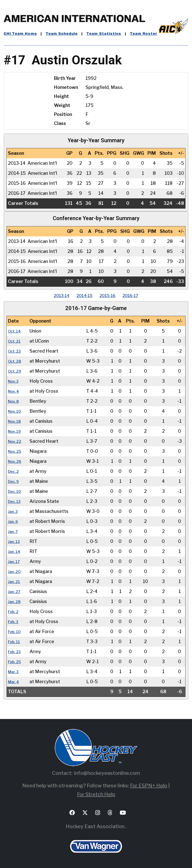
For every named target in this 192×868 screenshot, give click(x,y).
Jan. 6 (14, 521)
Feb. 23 (16, 652)
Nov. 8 (15, 401)
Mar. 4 (14, 682)
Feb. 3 (14, 621)
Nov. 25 (16, 451)
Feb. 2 (14, 611)
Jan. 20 (15, 571)
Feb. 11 (15, 641)
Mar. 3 (14, 672)
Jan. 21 (15, 581)
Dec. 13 (16, 501)
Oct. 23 (16, 351)
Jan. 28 (15, 601)
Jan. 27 (15, 591)
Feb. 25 (16, 662)
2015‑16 (110, 295)
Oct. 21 (15, 341)
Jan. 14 (15, 551)
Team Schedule (62, 34)
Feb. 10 (16, 631)
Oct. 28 (16, 361)
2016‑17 (137, 295)
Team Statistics (104, 34)
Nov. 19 (16, 431)
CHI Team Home (20, 34)
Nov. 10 (16, 411)
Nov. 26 (16, 461)
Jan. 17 (15, 561)
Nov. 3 (15, 381)
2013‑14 (54, 295)
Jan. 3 (14, 511)
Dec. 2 (15, 471)
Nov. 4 (15, 391)
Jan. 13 (15, 541)
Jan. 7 (14, 531)
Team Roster (144, 34)
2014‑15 (82, 295)
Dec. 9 (15, 481)
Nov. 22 (16, 441)
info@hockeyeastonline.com (107, 773)
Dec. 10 (16, 491)
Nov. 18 (16, 421)
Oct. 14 (16, 331)
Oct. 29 (16, 371)
